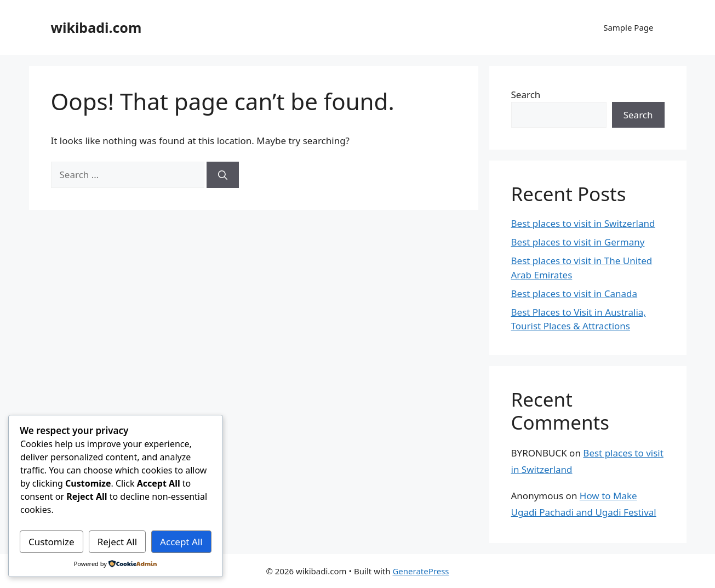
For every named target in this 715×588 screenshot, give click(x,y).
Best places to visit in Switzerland (583, 223)
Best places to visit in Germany (578, 242)
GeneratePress (421, 571)
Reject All (118, 542)
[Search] (223, 175)
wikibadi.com (96, 27)
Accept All (181, 542)
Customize (52, 542)
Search (526, 95)
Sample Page (628, 27)
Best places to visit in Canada (574, 293)
